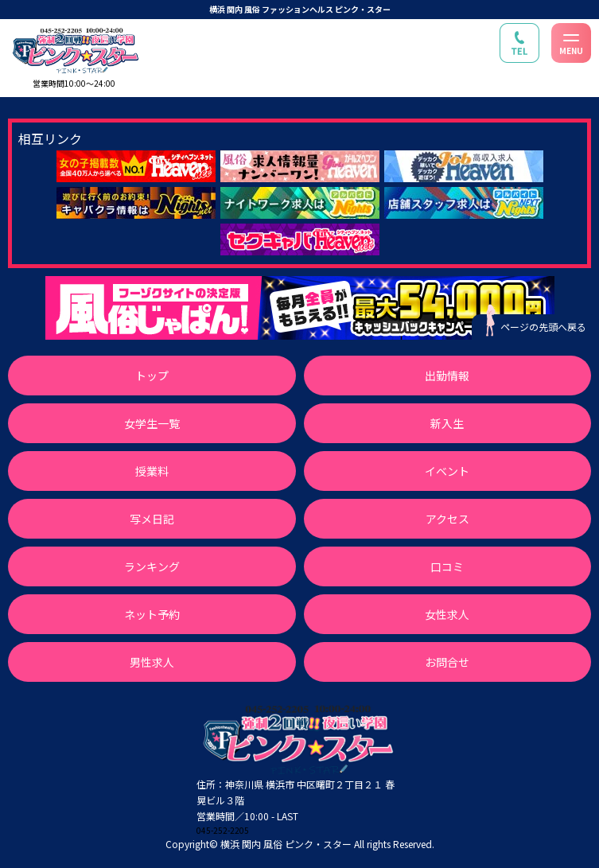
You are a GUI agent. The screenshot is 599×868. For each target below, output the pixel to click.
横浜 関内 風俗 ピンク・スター (286, 844)
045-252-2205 (223, 830)
